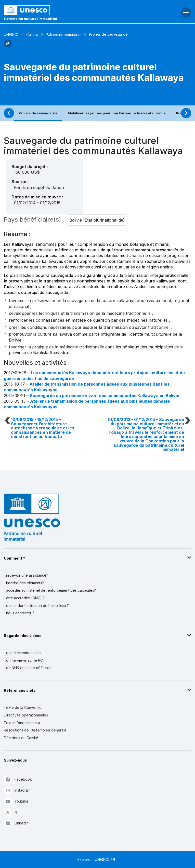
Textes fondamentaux (22, 723)
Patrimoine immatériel (64, 35)
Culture (32, 35)
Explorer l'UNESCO (97, 860)
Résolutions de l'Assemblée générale (35, 730)
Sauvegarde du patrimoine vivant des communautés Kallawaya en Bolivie (105, 396)
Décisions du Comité (21, 738)
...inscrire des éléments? (24, 583)
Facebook (18, 779)
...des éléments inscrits (23, 653)
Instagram (17, 790)
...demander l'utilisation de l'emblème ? (36, 606)
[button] (8, 46)
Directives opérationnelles (26, 715)
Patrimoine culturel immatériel (31, 19)
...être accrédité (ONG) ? (24, 598)
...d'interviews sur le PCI (24, 660)
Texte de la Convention (24, 707)
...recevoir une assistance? (26, 575)
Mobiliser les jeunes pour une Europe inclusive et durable (117, 113)
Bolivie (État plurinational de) (97, 220)
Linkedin (16, 823)
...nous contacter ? (19, 613)
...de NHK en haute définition (28, 668)
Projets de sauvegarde (38, 113)
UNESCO (11, 35)
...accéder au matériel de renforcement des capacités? (50, 590)
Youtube (16, 801)
